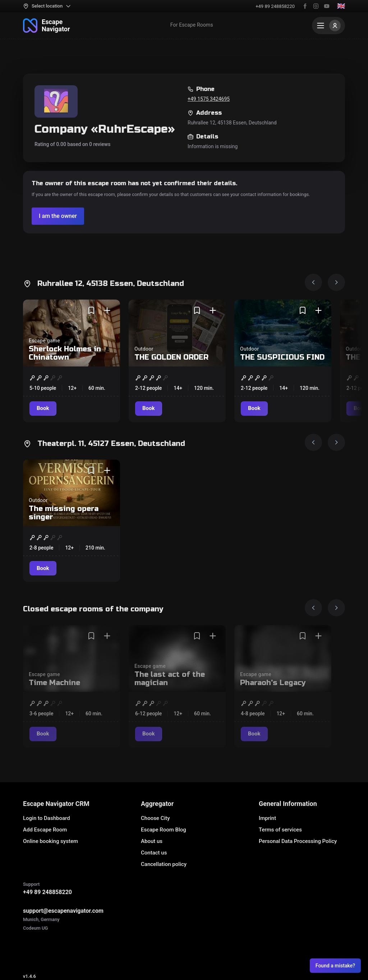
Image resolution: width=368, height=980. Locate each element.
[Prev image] (313, 282)
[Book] (43, 409)
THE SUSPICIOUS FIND (282, 357)
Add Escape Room (45, 830)
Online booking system (50, 841)
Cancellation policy (164, 864)
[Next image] (336, 282)
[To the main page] (47, 26)
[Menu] (328, 26)
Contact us (154, 853)
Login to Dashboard (47, 818)
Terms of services (280, 830)
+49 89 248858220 (275, 6)
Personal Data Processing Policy (298, 841)
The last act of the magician (170, 679)
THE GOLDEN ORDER (171, 357)
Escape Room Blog (164, 830)
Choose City (155, 818)
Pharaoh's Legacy (273, 683)
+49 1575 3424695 (209, 99)
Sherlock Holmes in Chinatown (65, 353)
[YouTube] (327, 6)
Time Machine (54, 683)
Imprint (267, 818)
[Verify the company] (58, 216)
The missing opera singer (64, 513)
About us (152, 841)
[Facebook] (305, 6)
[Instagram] (316, 6)
